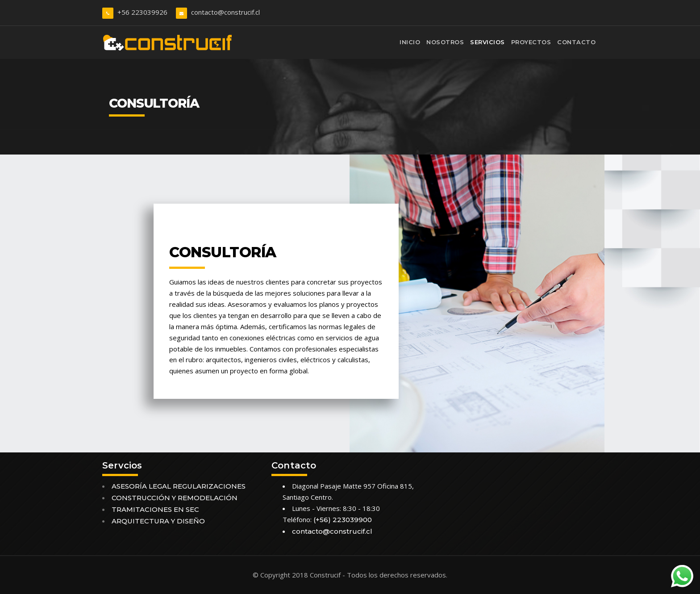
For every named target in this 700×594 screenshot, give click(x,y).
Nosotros (445, 42)
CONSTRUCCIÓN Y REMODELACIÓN (175, 498)
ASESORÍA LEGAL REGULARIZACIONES (179, 486)
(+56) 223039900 (343, 520)
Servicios (487, 42)
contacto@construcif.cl (225, 12)
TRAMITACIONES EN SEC (155, 509)
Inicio (410, 42)
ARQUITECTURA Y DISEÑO (158, 521)
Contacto (576, 42)
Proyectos (531, 42)
